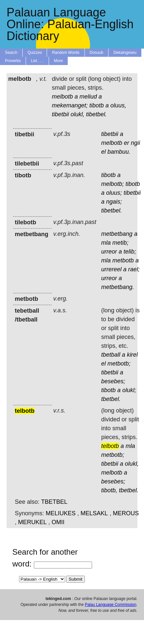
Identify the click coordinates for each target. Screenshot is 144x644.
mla (106, 243)
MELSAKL (94, 513)
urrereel (111, 269)
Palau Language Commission (111, 605)
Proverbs (13, 61)
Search (11, 53)
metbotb (123, 260)
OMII (58, 522)
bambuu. (119, 152)
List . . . (37, 61)
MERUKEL (32, 522)
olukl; (129, 390)
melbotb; (113, 184)
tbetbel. (111, 399)
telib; (130, 252)
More (58, 61)
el (104, 152)
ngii (135, 143)
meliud (88, 97)
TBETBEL (54, 502)
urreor (109, 252)
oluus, (118, 105)
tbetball (111, 355)
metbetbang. (118, 287)
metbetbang (117, 234)
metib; (120, 243)
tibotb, (109, 490)
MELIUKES (61, 513)
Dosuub (96, 53)
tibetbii (60, 114)
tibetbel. (96, 114)
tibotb (97, 105)
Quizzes (35, 53)
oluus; (114, 193)
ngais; (114, 202)
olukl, (78, 114)
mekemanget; (70, 105)
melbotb (62, 97)
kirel (132, 355)
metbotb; (119, 364)
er (127, 143)
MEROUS (126, 513)
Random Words (66, 53)
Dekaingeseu (125, 53)
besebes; (113, 381)
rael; (134, 269)
